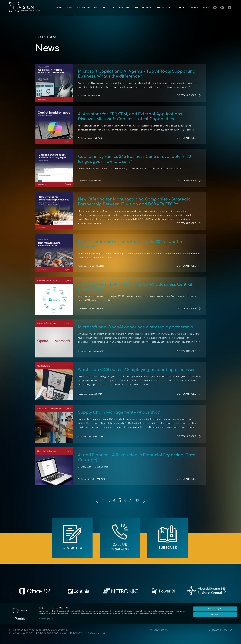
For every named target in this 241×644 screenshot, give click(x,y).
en (208, 8)
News (69, 8)
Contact (193, 8)
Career (180, 8)
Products (109, 8)
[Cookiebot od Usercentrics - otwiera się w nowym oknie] (20, 639)
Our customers (142, 8)
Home (59, 8)
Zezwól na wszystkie (215, 629)
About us (124, 8)
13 (137, 501)
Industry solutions (88, 8)
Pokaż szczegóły (44, 639)
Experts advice (164, 8)
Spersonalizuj (215, 635)
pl (204, 8)
